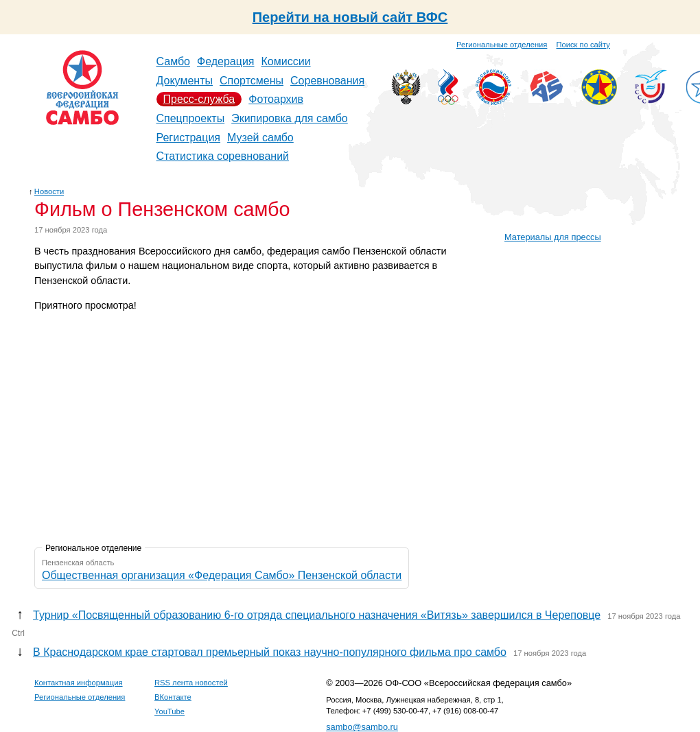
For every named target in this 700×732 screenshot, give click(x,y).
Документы (185, 81)
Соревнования (327, 81)
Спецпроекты (191, 118)
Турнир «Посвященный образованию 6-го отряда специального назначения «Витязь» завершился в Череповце (317, 615)
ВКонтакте (173, 697)
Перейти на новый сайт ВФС (350, 17)
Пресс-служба (199, 99)
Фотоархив (276, 99)
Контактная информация (79, 683)
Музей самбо (260, 138)
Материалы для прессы (553, 237)
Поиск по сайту (583, 45)
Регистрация (189, 138)
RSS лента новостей (191, 683)
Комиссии (286, 61)
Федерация (226, 61)
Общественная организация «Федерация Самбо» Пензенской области (222, 575)
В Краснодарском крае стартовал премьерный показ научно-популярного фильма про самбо (270, 652)
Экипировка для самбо (290, 118)
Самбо (174, 61)
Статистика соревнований (223, 156)
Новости (49, 191)
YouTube (170, 711)
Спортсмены (252, 81)
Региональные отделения (502, 45)
